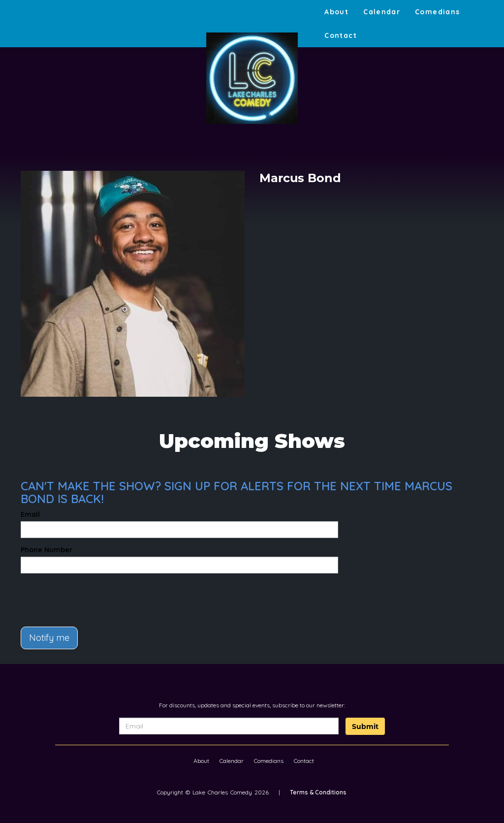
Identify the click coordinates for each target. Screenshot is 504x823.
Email (30, 514)
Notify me (49, 638)
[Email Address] (229, 726)
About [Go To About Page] (336, 12)
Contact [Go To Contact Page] (341, 35)
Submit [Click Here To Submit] (365, 727)
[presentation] (78, 596)
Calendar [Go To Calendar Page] (382, 12)
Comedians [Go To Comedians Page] (437, 12)
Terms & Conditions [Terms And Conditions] (318, 792)
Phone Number (47, 550)
